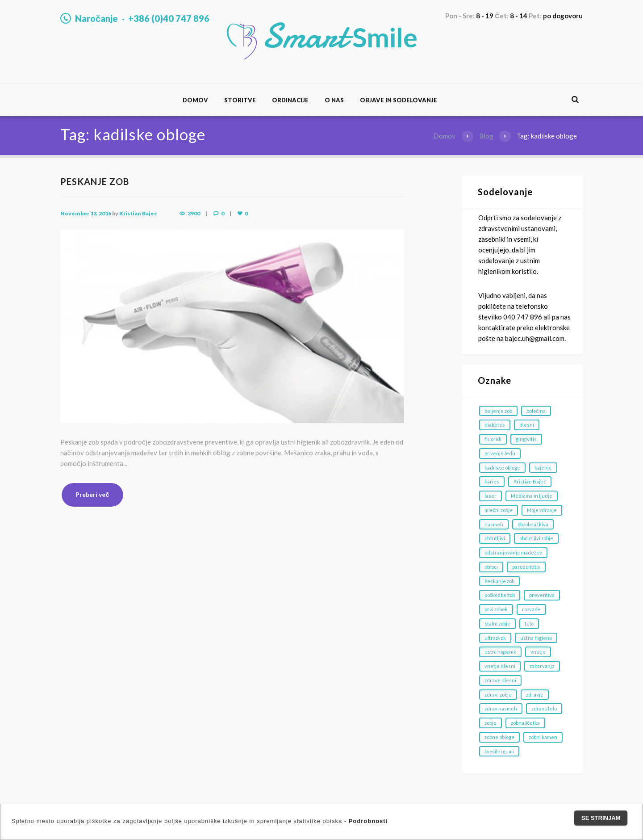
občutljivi (495, 538)
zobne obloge (499, 737)
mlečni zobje (499, 510)
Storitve (240, 100)
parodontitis (526, 567)
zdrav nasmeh (501, 708)
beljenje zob (498, 411)
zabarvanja (542, 666)
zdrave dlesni (500, 680)
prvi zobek (496, 609)
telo (529, 624)
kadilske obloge (502, 468)
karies (492, 481)
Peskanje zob (499, 581)
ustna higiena (536, 638)
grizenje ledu (500, 453)
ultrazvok (495, 638)
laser (491, 496)
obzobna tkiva (533, 524)
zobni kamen (543, 737)
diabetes (495, 425)
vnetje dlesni (500, 666)
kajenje (543, 468)
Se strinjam (601, 818)
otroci (491, 567)
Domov (195, 100)
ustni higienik (500, 652)
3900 (194, 213)
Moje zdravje (542, 510)
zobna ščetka (526, 723)
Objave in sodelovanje (399, 100)
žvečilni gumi (499, 751)
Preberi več (92, 494)
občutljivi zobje (536, 538)
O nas (334, 100)
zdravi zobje (498, 695)
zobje (491, 723)
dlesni (527, 425)
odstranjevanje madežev (513, 552)
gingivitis (526, 439)
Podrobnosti (368, 821)
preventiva (542, 595)
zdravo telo (544, 708)
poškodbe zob (500, 595)
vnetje (538, 652)
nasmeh (494, 524)
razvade (531, 609)
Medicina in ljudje (532, 496)
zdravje (535, 695)
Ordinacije (290, 100)
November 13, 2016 (86, 213)
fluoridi (493, 439)
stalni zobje (497, 624)
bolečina (536, 411)
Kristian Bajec (138, 213)
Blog (486, 136)
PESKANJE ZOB (95, 181)
